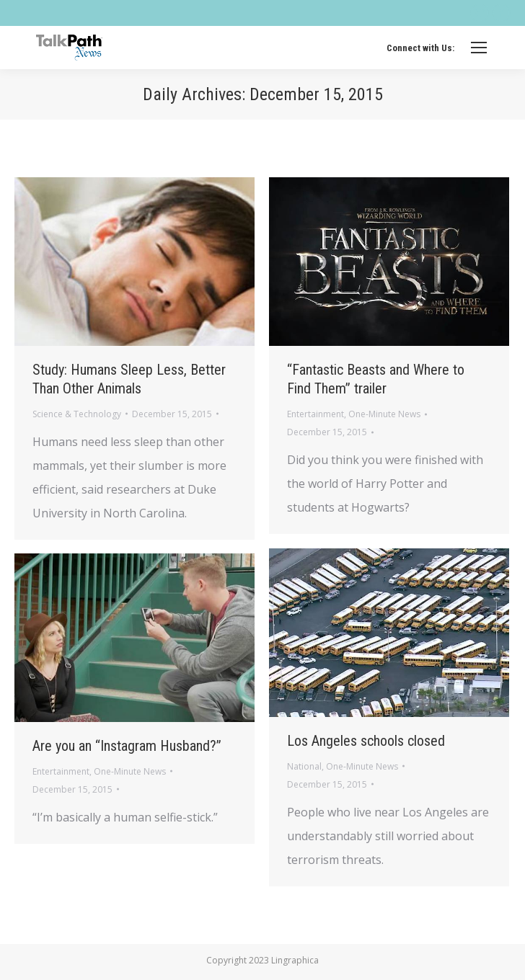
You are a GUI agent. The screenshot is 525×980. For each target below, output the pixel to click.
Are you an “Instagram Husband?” (127, 746)
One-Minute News (384, 414)
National (304, 766)
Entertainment (316, 414)
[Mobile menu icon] (479, 48)
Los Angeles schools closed (366, 741)
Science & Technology (77, 414)
